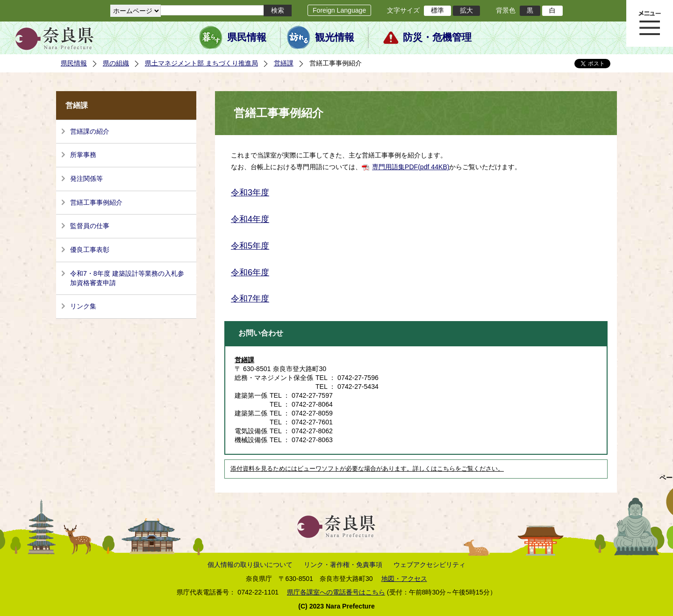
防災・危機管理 (437, 37)
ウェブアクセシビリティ (430, 565)
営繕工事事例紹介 (96, 202)
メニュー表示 (650, 23)
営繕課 (284, 63)
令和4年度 (250, 219)
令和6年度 (250, 272)
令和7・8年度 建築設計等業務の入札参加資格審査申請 (127, 278)
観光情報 (335, 37)
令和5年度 (250, 246)
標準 (437, 10)
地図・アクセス (404, 579)
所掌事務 (83, 155)
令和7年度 (250, 299)
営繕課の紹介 (90, 131)
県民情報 (247, 37)
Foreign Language (339, 10)
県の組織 (116, 63)
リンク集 (83, 306)
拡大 (466, 10)
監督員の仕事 (90, 226)
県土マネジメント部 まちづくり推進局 (201, 63)
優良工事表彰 (90, 250)
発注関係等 (86, 179)
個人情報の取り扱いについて (250, 565)
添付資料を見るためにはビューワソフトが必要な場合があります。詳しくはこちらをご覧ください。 (367, 469)
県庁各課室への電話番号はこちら (336, 592)
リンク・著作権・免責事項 (343, 565)
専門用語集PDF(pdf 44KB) (411, 167)
